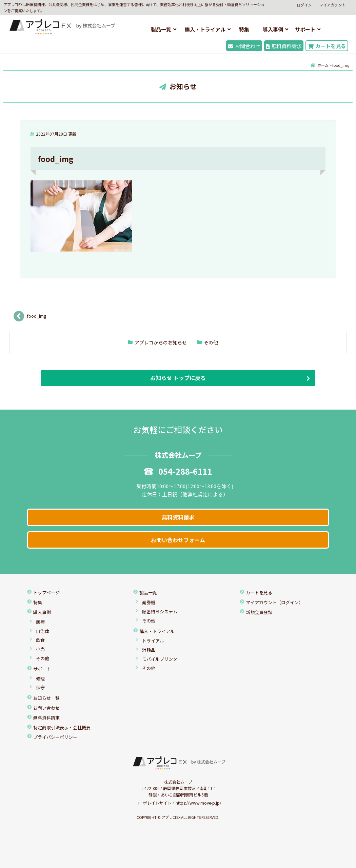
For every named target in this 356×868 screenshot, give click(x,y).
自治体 (43, 631)
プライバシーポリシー (55, 737)
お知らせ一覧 (46, 698)
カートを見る (327, 46)
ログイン (304, 5)
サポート (305, 29)
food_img (37, 316)
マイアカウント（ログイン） (274, 602)
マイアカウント (332, 5)
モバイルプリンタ (160, 659)
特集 (244, 29)
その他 (211, 342)
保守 (40, 687)
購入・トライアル (205, 29)
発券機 (149, 602)
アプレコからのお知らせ (161, 342)
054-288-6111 (178, 471)
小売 (40, 649)
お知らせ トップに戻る (178, 378)
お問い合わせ (46, 708)
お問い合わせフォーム (178, 540)
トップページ (46, 593)
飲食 (40, 640)
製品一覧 (161, 29)
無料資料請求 (284, 46)
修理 (40, 679)
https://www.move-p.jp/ (199, 803)
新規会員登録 (259, 612)
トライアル (153, 641)
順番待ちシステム (160, 611)
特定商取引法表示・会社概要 (62, 727)
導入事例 (273, 29)
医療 (40, 622)
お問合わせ (244, 46)
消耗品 (149, 650)
